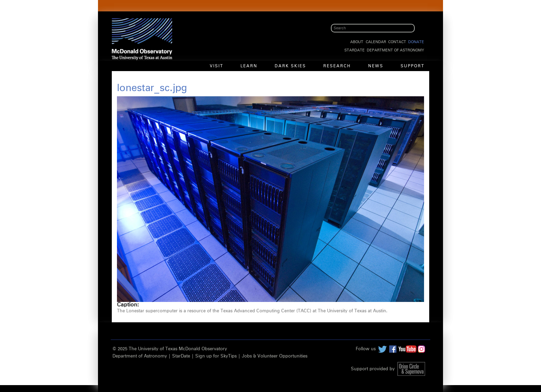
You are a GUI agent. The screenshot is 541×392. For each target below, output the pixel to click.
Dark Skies (290, 66)
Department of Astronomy (395, 50)
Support (412, 66)
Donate (416, 42)
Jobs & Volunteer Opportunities (275, 356)
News (376, 66)
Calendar (376, 42)
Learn (249, 66)
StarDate (355, 50)
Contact (397, 42)
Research (337, 66)
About (357, 42)
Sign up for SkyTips (216, 356)
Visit (217, 66)
